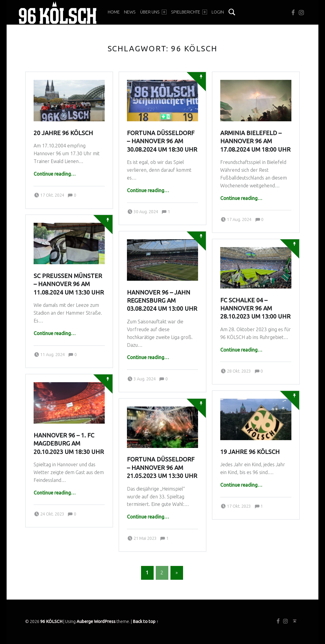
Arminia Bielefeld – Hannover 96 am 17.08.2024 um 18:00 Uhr (255, 141)
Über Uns (153, 12)
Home (114, 12)
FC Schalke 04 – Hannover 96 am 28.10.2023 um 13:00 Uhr (255, 308)
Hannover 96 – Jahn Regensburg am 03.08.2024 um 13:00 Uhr (162, 301)
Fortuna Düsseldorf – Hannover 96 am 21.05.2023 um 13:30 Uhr (162, 468)
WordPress (105, 621)
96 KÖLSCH (51, 621)
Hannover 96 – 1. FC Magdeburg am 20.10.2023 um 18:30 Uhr (69, 444)
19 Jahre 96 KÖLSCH (250, 452)
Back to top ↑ (146, 621)
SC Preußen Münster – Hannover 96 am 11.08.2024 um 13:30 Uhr (69, 284)
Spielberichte (189, 12)
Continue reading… (55, 174)
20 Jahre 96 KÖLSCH (63, 133)
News (130, 12)
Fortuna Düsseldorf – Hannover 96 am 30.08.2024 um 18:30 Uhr (162, 141)
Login (218, 12)
